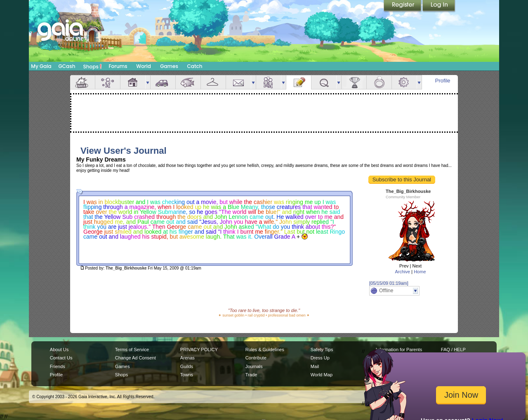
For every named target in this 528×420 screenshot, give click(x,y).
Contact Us (61, 358)
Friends (269, 82)
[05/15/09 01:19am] (389, 283)
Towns (187, 375)
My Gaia (41, 66)
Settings (404, 82)
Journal (299, 82)
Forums (118, 66)
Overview (82, 82)
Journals (254, 366)
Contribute (256, 358)
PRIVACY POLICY (199, 350)
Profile (443, 81)
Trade (251, 375)
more (148, 82)
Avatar (108, 82)
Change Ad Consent (136, 358)
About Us (59, 350)
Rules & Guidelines (265, 350)
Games (169, 66)
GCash (67, 66)
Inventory (213, 82)
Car (163, 82)
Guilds (187, 366)
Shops (93, 66)
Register (403, 6)
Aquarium (188, 82)
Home (420, 272)
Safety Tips (322, 350)
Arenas (187, 358)
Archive (402, 272)
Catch (195, 66)
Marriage (379, 82)
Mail (238, 82)
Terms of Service (132, 350)
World (144, 66)
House (133, 82)
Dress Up (320, 358)
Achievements (354, 82)
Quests (324, 82)
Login (439, 6)
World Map (322, 375)
